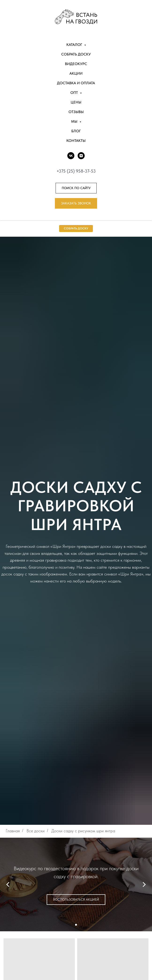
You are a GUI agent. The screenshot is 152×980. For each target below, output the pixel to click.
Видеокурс (76, 64)
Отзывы (76, 112)
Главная (13, 831)
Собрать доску (76, 54)
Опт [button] (75, 93)
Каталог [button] (75, 45)
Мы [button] (75, 121)
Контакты (76, 141)
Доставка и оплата (76, 83)
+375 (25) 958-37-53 (76, 171)
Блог (76, 131)
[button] (76, 203)
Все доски (36, 831)
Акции (76, 73)
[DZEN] (81, 156)
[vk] (71, 156)
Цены (76, 102)
